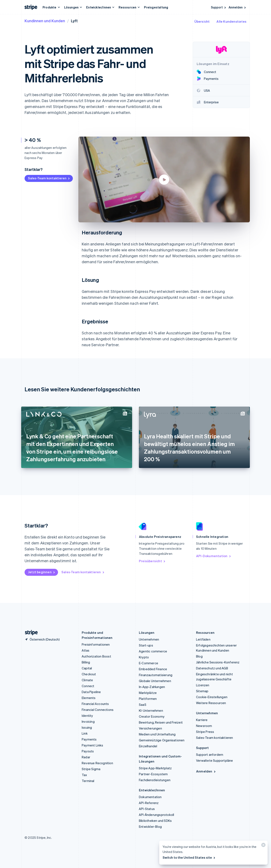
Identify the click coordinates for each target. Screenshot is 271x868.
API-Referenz (149, 803)
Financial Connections (98, 710)
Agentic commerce (153, 651)
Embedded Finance (153, 669)
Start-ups (146, 645)
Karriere (202, 720)
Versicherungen (150, 728)
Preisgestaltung (156, 7)
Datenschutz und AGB (212, 668)
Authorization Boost (96, 656)
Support (219, 7)
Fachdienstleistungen (155, 780)
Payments (89, 739)
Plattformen (148, 699)
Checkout (89, 674)
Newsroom (204, 726)
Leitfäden (203, 639)
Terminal (88, 781)
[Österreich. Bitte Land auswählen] (42, 639)
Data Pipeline (91, 692)
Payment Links (93, 745)
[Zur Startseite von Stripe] (30, 633)
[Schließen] (263, 846)
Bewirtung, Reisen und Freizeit (161, 722)
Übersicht (202, 21)
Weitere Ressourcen (211, 703)
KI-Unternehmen (151, 710)
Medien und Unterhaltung (157, 734)
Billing (86, 662)
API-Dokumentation (214, 556)
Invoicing (88, 721)
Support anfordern (210, 754)
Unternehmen (149, 639)
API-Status (147, 809)
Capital (87, 668)
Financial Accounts (95, 704)
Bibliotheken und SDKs (155, 821)
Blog (199, 656)
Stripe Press (205, 732)
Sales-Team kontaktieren (49, 178)
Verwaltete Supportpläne (215, 760)
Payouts (88, 751)
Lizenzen (203, 685)
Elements (89, 698)
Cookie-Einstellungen (212, 697)
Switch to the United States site (189, 857)
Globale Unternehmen (155, 681)
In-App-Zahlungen (152, 687)
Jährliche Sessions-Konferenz (218, 662)
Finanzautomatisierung (156, 675)
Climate (87, 680)
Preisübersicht (152, 561)
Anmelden (238, 7)
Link (85, 733)
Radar (86, 757)
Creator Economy (152, 716)
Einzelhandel (148, 746)
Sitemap (202, 691)
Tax (84, 775)
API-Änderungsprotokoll (156, 815)
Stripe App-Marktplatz (155, 768)
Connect (88, 686)
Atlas (86, 650)
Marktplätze (148, 693)
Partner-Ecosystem (153, 774)
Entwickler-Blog (150, 826)
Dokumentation (150, 797)
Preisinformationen (96, 644)
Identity (87, 716)
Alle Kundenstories (231, 21)
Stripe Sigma (91, 769)
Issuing (87, 727)
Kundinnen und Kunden (45, 21)
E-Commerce (149, 663)
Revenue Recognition (97, 763)
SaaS (143, 705)
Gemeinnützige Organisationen (162, 740)
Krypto (144, 657)
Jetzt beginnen (42, 572)
